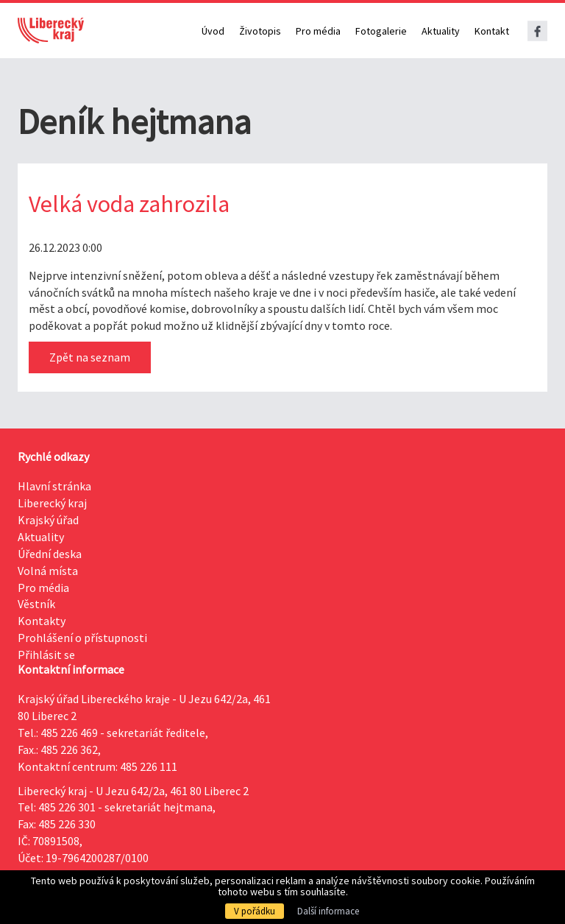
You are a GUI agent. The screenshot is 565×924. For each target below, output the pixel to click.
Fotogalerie (381, 31)
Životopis (260, 31)
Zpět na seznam (90, 357)
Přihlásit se (46, 655)
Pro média (318, 31)
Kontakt (492, 31)
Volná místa (48, 571)
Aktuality (441, 31)
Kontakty (42, 621)
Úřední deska (50, 554)
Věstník (36, 604)
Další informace (328, 911)
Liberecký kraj (52, 503)
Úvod (213, 31)
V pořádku (255, 911)
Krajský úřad (48, 520)
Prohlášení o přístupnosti (82, 638)
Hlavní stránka (54, 486)
